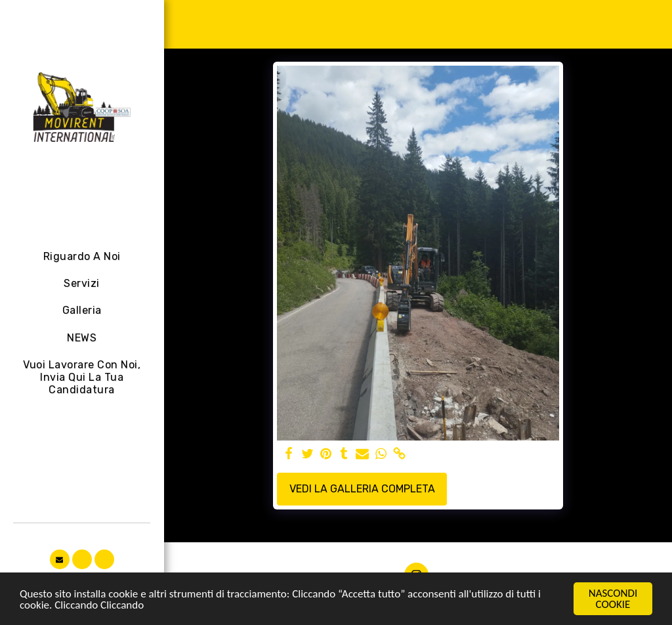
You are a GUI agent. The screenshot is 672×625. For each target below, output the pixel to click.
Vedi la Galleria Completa (362, 489)
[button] (60, 559)
